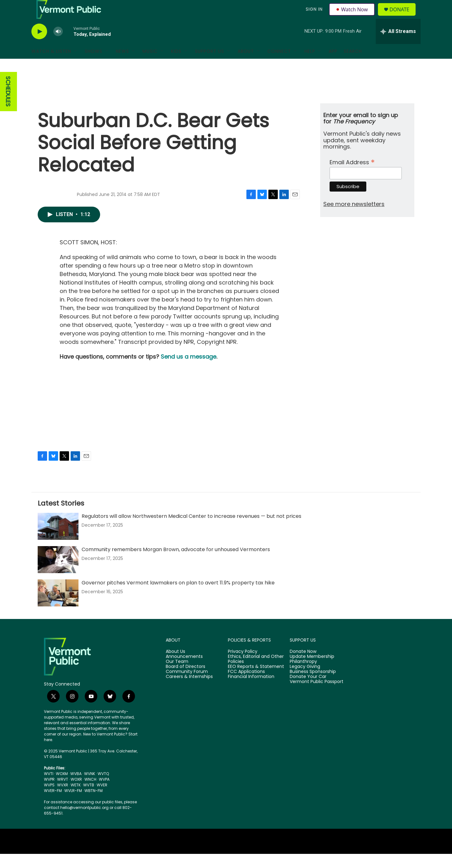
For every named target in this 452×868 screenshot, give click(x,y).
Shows (94, 65)
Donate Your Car (308, 691)
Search (353, 65)
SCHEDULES (8, 106)
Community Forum (187, 686)
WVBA (76, 788)
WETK (76, 799)
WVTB (89, 799)
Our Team (177, 676)
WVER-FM (53, 805)
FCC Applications (246, 686)
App (333, 65)
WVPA (104, 793)
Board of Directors (186, 681)
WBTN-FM (94, 805)
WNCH (90, 793)
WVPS (49, 799)
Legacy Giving (305, 681)
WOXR (76, 793)
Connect (279, 65)
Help (310, 65)
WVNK (90, 788)
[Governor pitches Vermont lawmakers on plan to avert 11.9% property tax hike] (58, 607)
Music (150, 65)
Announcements (184, 671)
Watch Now (353, 16)
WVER (102, 799)
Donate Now (303, 666)
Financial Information (251, 691)
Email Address (352, 176)
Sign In (313, 16)
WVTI (49, 788)
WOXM (62, 788)
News (122, 65)
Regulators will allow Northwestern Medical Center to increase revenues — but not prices (191, 530)
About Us (175, 666)
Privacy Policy (243, 666)
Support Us (210, 65)
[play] (39, 46)
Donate (403, 16)
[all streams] (398, 46)
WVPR (49, 793)
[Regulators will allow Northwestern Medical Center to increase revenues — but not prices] (58, 540)
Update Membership (312, 671)
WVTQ (103, 788)
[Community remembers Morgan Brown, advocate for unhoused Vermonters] (58, 574)
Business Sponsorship (313, 686)
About (246, 65)
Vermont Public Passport (317, 696)
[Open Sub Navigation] (76, 65)
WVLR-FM (73, 805)
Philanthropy (303, 676)
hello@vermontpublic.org (84, 822)
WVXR (63, 799)
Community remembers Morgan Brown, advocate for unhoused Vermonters (176, 564)
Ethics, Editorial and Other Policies (256, 673)
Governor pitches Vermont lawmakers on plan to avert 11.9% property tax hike (178, 597)
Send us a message (188, 371)
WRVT (63, 793)
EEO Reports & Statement (256, 681)
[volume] (58, 46)
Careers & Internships (189, 691)
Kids (176, 65)
